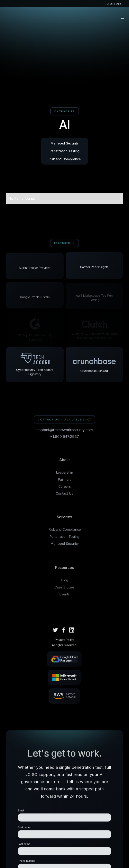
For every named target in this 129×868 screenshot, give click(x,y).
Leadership (64, 474)
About (65, 461)
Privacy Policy (64, 641)
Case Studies (64, 589)
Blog (65, 582)
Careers (65, 488)
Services (64, 518)
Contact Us (64, 495)
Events (64, 596)
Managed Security (65, 143)
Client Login (114, 4)
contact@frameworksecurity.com (65, 431)
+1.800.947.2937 (64, 437)
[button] (122, 17)
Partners (65, 481)
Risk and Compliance (65, 159)
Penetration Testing (64, 151)
